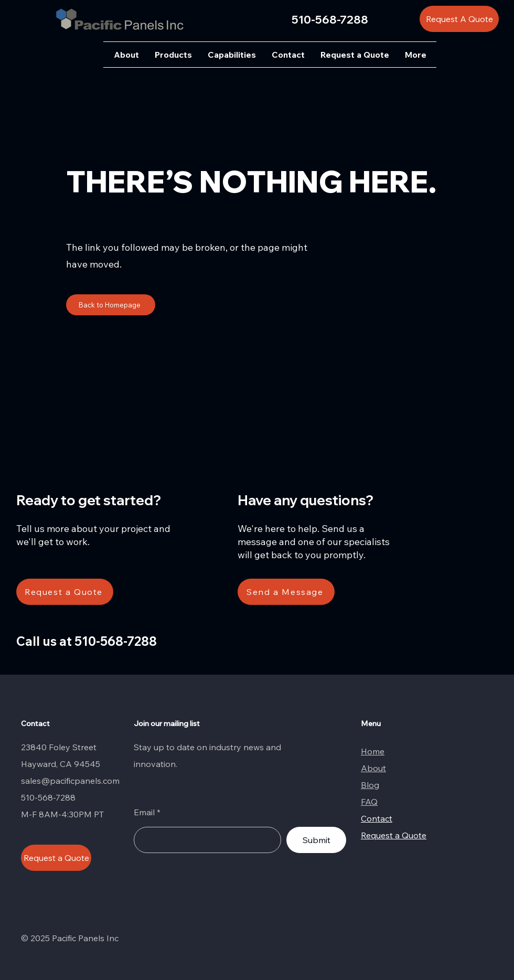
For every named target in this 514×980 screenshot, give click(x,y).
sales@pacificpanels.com (70, 781)
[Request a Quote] (65, 592)
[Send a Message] (286, 592)
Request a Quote (394, 835)
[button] (173, 55)
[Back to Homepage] (111, 305)
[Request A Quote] (459, 19)
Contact (377, 818)
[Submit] (316, 840)
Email (144, 812)
